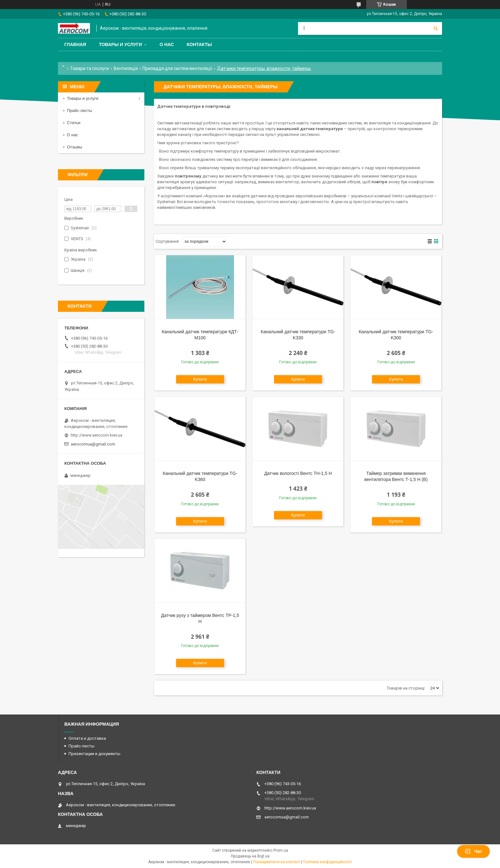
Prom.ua (281, 850)
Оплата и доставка (87, 738)
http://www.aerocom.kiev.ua (97, 435)
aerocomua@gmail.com (93, 444)
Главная (75, 44)
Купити (200, 379)
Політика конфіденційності (327, 862)
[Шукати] (436, 28)
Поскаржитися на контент (276, 862)
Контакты (199, 44)
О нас (167, 44)
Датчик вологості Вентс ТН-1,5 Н (298, 473)
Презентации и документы (94, 754)
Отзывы (75, 147)
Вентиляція (126, 68)
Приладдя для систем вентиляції (177, 68)
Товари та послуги (89, 68)
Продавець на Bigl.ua (250, 856)
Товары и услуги (121, 44)
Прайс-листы (80, 110)
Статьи (74, 123)
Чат (473, 851)
